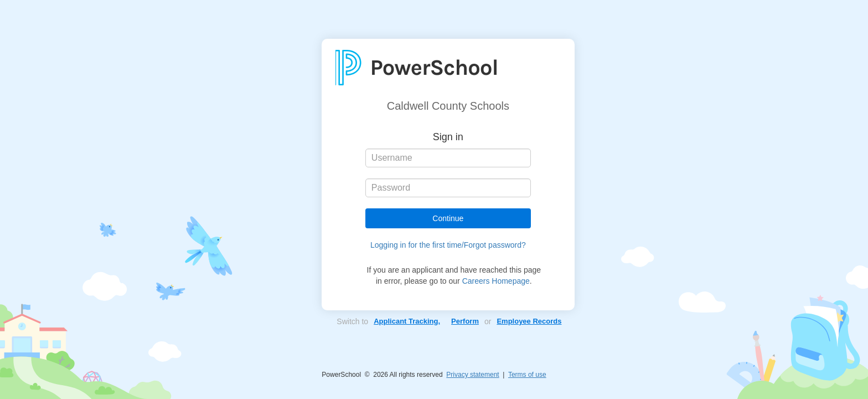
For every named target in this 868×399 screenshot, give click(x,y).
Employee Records (529, 321)
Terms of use (527, 375)
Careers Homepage (496, 281)
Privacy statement (472, 375)
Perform (465, 321)
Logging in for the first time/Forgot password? (448, 245)
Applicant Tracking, (407, 321)
